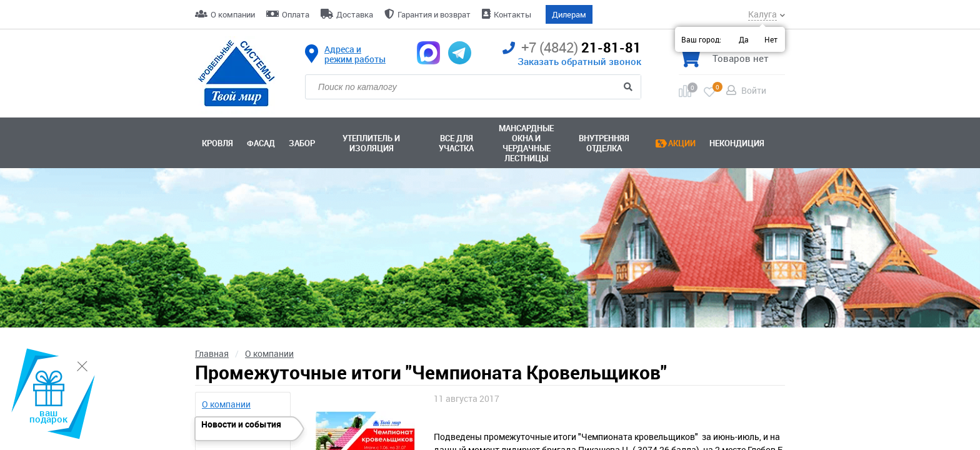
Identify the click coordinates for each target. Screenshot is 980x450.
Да (744, 39)
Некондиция (737, 143)
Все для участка (456, 143)
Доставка (355, 14)
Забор (302, 143)
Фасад (261, 143)
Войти (754, 90)
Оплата (296, 14)
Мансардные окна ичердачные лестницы (526, 143)
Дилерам (569, 14)
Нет (771, 39)
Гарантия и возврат (434, 14)
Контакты (512, 14)
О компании (233, 14)
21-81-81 (572, 48)
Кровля (217, 143)
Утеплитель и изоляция (371, 143)
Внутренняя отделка (604, 143)
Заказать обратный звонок (579, 61)
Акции (682, 143)
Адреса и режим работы (355, 54)
